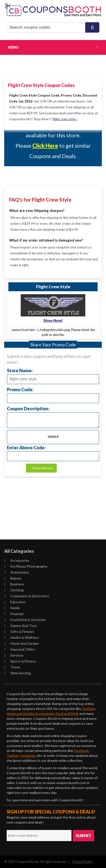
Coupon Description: (28, 408)
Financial (14, 614)
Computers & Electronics (27, 596)
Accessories (17, 560)
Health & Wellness (22, 637)
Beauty (13, 578)
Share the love (43, 468)
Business (14, 584)
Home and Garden (22, 643)
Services (14, 655)
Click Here (45, 146)
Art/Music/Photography (26, 566)
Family (12, 608)
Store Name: (20, 370)
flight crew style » (65, 119)
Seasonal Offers (20, 649)
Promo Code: (20, 389)
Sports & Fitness (20, 661)
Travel (12, 667)
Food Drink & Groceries (25, 620)
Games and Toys (20, 626)
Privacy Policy (82, 862)
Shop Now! (53, 320)
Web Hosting (18, 673)
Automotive (17, 572)
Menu (13, 47)
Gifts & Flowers (19, 631)
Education (15, 602)
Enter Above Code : (27, 447)
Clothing (14, 590)
